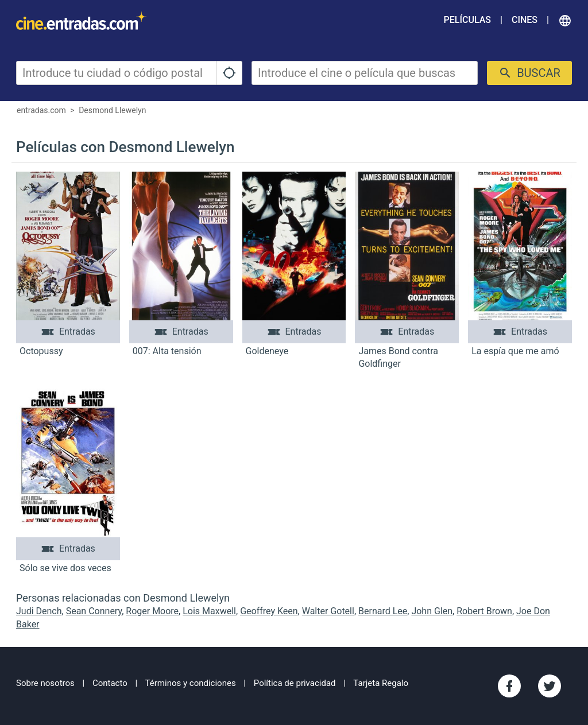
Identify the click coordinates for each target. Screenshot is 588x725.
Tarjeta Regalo (381, 683)
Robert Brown (484, 611)
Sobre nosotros (45, 683)
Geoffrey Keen (269, 611)
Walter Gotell (328, 611)
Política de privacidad (295, 683)
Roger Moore (152, 611)
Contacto (110, 683)
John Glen (432, 611)
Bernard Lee (383, 611)
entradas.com (41, 110)
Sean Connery (94, 611)
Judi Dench (39, 611)
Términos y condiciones (191, 683)
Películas (467, 20)
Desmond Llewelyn (112, 110)
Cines (525, 20)
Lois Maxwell (209, 611)
